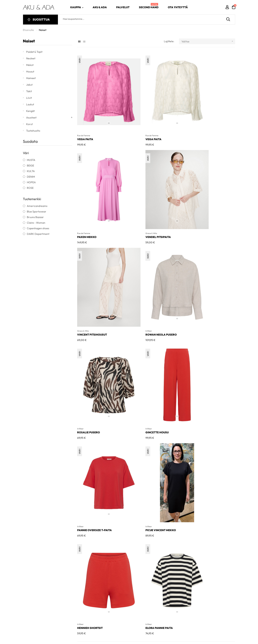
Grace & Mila (83, 198)
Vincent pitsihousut (146, 202)
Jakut (29, 85)
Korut (29, 124)
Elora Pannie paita (199, 363)
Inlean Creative (75, 521)
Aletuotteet (158, 468)
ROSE (30, 188)
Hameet (31, 78)
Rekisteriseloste (212, 493)
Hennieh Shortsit (144, 363)
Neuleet (31, 58)
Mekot (30, 65)
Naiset (29, 41)
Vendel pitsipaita (90, 202)
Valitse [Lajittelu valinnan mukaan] (208, 41)
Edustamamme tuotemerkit (219, 478)
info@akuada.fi (87, 482)
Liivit (29, 98)
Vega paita (85, 122)
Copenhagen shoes (38, 228)
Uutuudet (157, 473)
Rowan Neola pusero (201, 202)
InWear (189, 198)
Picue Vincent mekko (92, 363)
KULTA (31, 171)
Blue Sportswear (37, 211)
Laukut (30, 104)
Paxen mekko (195, 122)
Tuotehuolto (33, 131)
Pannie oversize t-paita (203, 282)
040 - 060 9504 (88, 468)
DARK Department (38, 234)
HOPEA (31, 182)
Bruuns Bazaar (35, 217)
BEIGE (30, 165)
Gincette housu (143, 282)
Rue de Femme (84, 118)
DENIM (31, 177)
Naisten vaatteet (161, 463)
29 (227, 385)
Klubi (206, 473)
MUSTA (31, 160)
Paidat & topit (34, 52)
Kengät (30, 111)
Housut (30, 71)
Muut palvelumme (213, 468)
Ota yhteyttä (210, 483)
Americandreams (37, 206)
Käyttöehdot (210, 488)
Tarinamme (210, 463)
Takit (29, 91)
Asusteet (31, 117)
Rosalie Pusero (89, 282)
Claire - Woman (36, 223)
